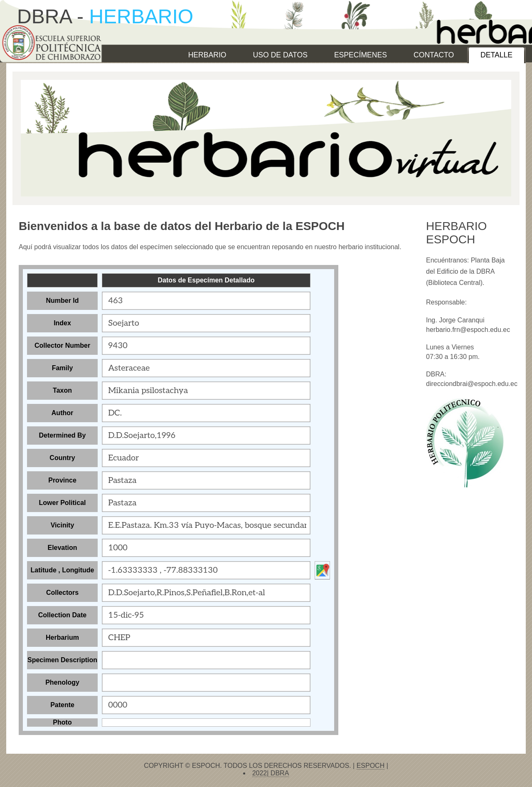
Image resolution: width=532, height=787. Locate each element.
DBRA (279, 773)
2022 (260, 773)
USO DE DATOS (280, 55)
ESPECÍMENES (361, 55)
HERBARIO (207, 55)
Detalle (496, 55)
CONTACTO (434, 55)
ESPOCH (371, 766)
